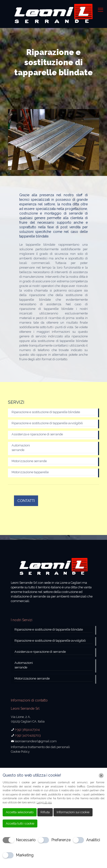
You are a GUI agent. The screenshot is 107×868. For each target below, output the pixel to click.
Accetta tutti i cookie (20, 823)
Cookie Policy (20, 752)
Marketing (25, 855)
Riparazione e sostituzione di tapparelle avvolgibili (47, 423)
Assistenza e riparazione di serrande (37, 434)
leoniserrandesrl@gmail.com (36, 741)
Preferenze (61, 840)
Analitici (93, 840)
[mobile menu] (100, 10)
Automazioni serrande (21, 448)
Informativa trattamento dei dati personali (40, 747)
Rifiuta (45, 812)
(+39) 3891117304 (27, 730)
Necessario (26, 840)
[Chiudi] (101, 776)
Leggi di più (44, 802)
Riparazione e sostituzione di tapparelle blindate (46, 412)
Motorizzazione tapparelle (30, 472)
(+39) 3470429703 (28, 735)
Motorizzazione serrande (29, 461)
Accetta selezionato (20, 812)
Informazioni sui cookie (73, 812)
